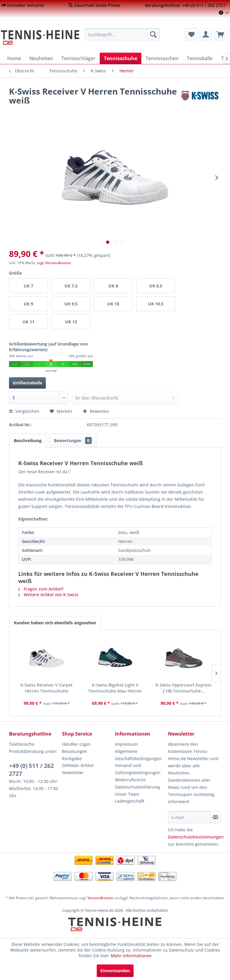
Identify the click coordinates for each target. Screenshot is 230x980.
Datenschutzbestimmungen (196, 837)
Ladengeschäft (130, 801)
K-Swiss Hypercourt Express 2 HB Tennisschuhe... (183, 688)
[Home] (14, 58)
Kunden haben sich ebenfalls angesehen (55, 623)
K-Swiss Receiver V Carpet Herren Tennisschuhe (46, 688)
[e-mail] (189, 817)
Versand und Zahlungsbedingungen (138, 769)
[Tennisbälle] (200, 58)
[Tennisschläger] (78, 58)
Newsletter (73, 773)
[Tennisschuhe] (121, 58)
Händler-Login (76, 744)
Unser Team (127, 794)
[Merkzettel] (191, 34)
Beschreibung (28, 440)
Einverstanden (115, 971)
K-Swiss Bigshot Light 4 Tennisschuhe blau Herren (115, 688)
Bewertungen (73, 440)
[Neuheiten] (41, 58)
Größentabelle (27, 383)
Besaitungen (75, 751)
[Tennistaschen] (162, 58)
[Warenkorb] (220, 34)
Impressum (126, 744)
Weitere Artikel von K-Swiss (48, 595)
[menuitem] (23, 5)
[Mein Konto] (206, 34)
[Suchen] (153, 34)
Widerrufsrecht (130, 780)
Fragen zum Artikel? (41, 589)
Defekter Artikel (78, 765)
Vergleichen (24, 411)
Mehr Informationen (131, 956)
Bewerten (96, 411)
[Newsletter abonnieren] (215, 817)
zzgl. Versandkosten (54, 263)
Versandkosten (100, 898)
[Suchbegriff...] (122, 34)
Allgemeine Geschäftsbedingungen (138, 755)
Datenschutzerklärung (137, 787)
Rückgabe (72, 758)
